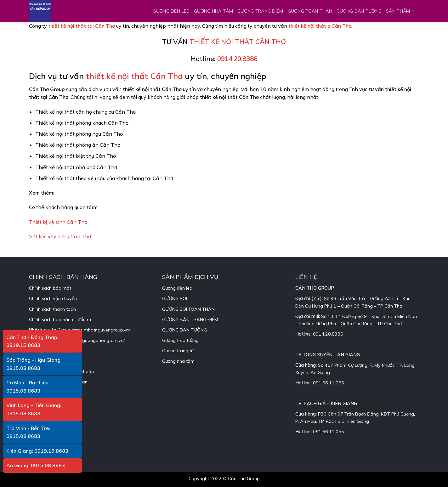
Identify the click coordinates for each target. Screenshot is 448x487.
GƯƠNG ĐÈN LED (171, 11)
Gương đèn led (177, 288)
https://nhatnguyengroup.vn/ (101, 330)
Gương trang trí (178, 351)
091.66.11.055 (329, 383)
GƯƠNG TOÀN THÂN (310, 11)
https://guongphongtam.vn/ (96, 340)
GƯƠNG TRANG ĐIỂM (260, 11)
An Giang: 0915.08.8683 (36, 465)
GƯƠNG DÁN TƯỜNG (359, 11)
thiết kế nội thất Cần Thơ (134, 76)
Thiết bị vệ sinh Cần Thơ (58, 222)
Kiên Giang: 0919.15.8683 (37, 451)
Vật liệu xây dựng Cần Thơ (60, 236)
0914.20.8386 (237, 59)
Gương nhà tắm (178, 361)
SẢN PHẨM (400, 11)
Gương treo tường (180, 340)
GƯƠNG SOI (175, 298)
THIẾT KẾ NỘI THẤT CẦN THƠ (238, 42)
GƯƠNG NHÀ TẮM (213, 11)
